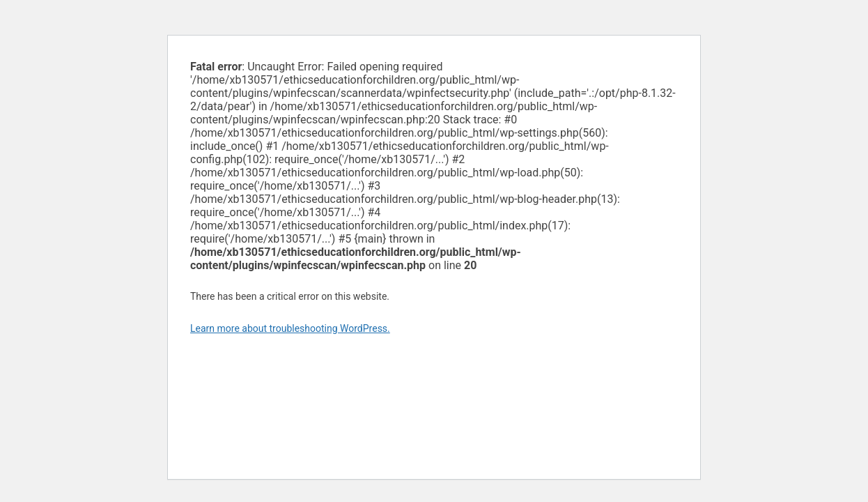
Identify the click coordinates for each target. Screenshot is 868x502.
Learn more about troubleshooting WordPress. (290, 328)
